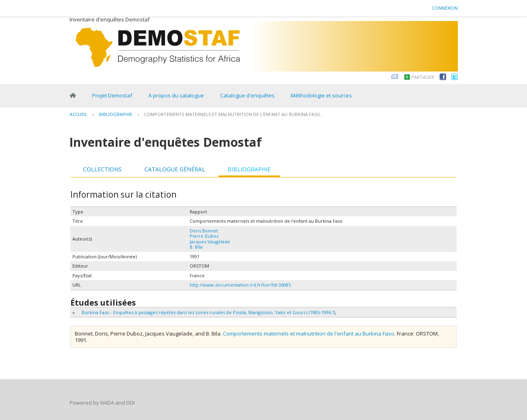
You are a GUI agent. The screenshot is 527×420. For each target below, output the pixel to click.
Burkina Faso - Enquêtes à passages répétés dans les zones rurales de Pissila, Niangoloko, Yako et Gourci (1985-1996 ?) (208, 312)
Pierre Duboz (204, 236)
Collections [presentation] (102, 169)
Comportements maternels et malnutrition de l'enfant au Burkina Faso (309, 333)
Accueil (78, 114)
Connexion (445, 8)
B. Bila (196, 247)
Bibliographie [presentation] (249, 169)
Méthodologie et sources (321, 95)
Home (73, 95)
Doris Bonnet (204, 231)
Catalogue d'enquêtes (247, 95)
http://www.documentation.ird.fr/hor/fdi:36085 (240, 285)
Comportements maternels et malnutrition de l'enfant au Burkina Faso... (234, 114)
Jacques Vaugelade (210, 242)
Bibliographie (116, 114)
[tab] (102, 169)
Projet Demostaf (112, 95)
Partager (423, 77)
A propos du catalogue (176, 95)
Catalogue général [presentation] (175, 169)
